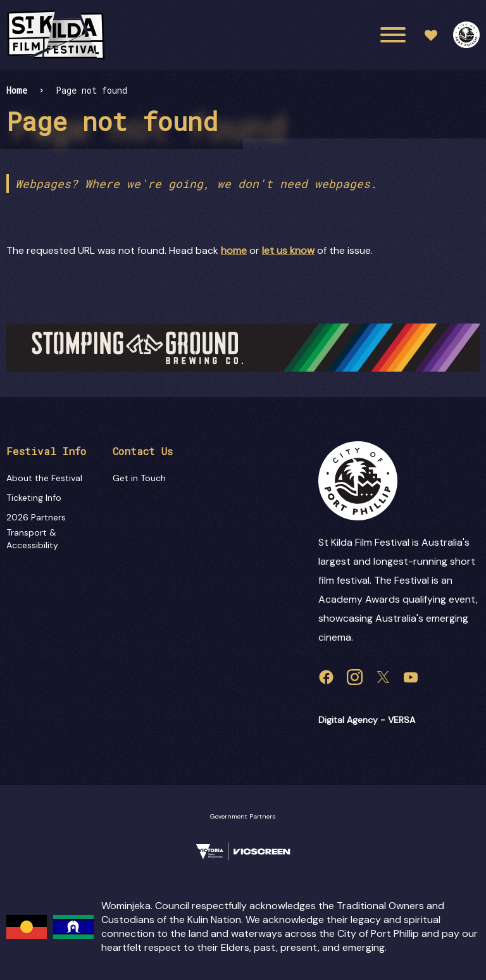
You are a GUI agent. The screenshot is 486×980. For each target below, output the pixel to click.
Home (17, 90)
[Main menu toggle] (393, 35)
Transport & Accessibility (32, 539)
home (234, 250)
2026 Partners (36, 517)
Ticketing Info (34, 498)
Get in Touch (139, 478)
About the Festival (44, 478)
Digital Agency (348, 720)
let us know (288, 250)
